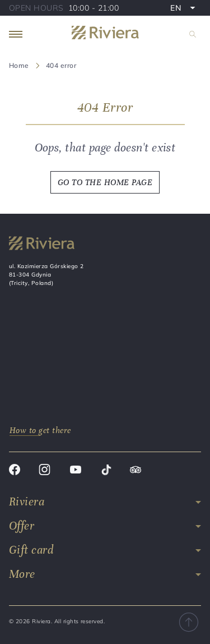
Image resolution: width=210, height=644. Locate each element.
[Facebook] (15, 471)
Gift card (31, 550)
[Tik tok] (106, 471)
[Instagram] (45, 471)
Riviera (27, 502)
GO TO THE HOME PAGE (105, 182)
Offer (22, 526)
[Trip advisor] (136, 471)
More (22, 574)
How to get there (40, 430)
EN (185, 9)
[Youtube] (76, 471)
